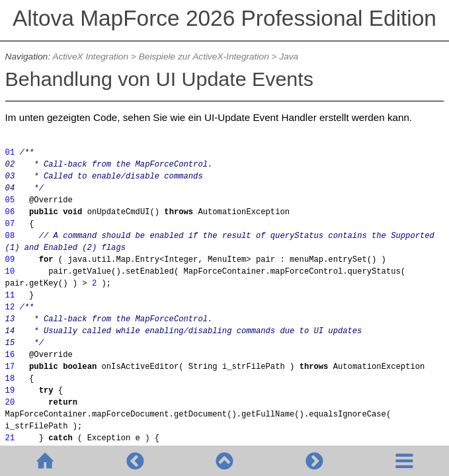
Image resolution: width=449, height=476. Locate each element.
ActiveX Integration (90, 57)
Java (289, 57)
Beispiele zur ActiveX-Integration (204, 57)
